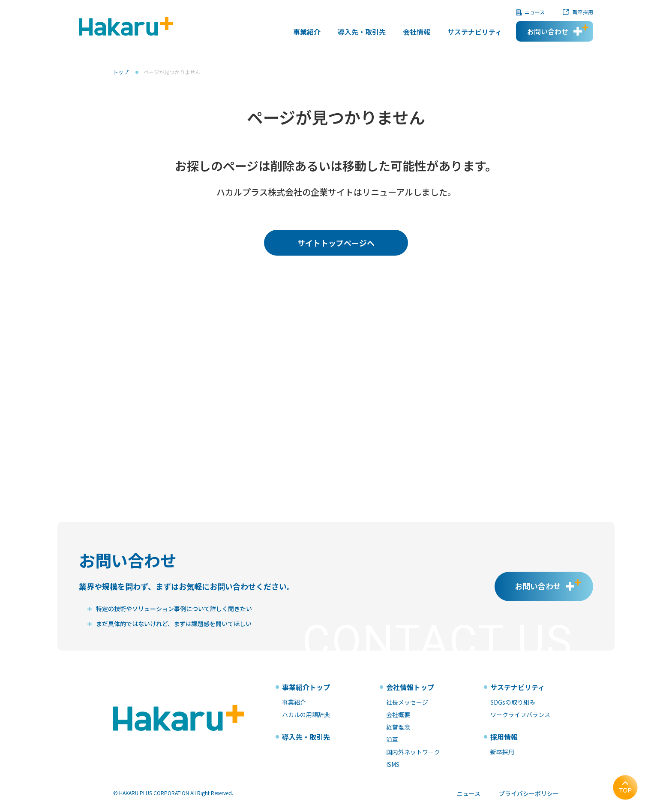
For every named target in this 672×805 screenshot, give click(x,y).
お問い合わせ (548, 31)
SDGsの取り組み (513, 702)
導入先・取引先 (362, 33)
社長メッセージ (407, 702)
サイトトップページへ (336, 243)
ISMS (393, 764)
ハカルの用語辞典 (306, 715)
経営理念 (398, 727)
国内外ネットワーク (413, 752)
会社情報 (417, 33)
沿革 (392, 739)
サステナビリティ (475, 33)
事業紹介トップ (306, 687)
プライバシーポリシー (529, 793)
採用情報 (504, 737)
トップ (121, 72)
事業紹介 (307, 33)
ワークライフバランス (520, 715)
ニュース (535, 12)
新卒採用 (583, 12)
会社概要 (398, 715)
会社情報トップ (410, 687)
